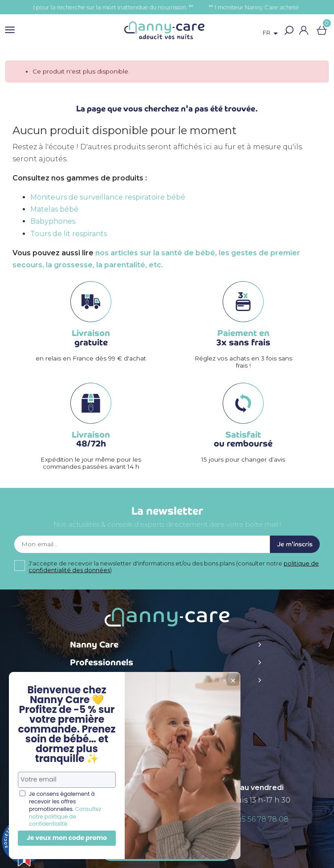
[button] (289, 31)
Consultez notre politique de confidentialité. (65, 817)
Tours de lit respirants (69, 234)
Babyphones (53, 221)
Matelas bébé (54, 209)
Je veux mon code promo (67, 838)
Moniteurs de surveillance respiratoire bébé (108, 197)
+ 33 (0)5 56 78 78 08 (253, 819)
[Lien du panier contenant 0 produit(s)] (322, 31)
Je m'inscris (295, 544)
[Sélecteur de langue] (272, 33)
